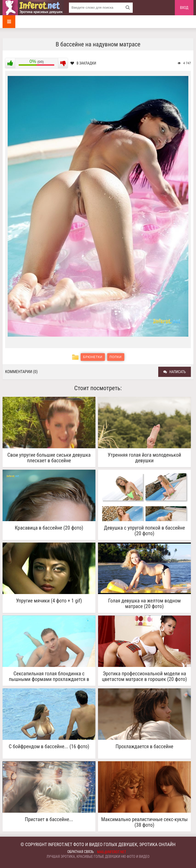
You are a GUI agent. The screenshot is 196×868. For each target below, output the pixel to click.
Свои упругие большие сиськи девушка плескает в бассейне (49, 458)
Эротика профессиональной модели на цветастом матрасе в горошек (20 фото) (144, 676)
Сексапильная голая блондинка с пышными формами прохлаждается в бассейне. (49, 676)
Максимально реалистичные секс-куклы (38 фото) (144, 822)
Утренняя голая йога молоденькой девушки (144, 458)
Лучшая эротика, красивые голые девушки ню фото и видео (98, 857)
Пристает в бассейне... (49, 819)
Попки (116, 357)
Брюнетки (93, 357)
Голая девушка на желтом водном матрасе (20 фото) (144, 603)
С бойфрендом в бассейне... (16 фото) (49, 747)
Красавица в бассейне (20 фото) (49, 528)
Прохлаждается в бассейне (144, 747)
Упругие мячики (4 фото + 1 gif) (49, 601)
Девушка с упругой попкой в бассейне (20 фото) (144, 531)
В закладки (83, 63)
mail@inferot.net (112, 852)
